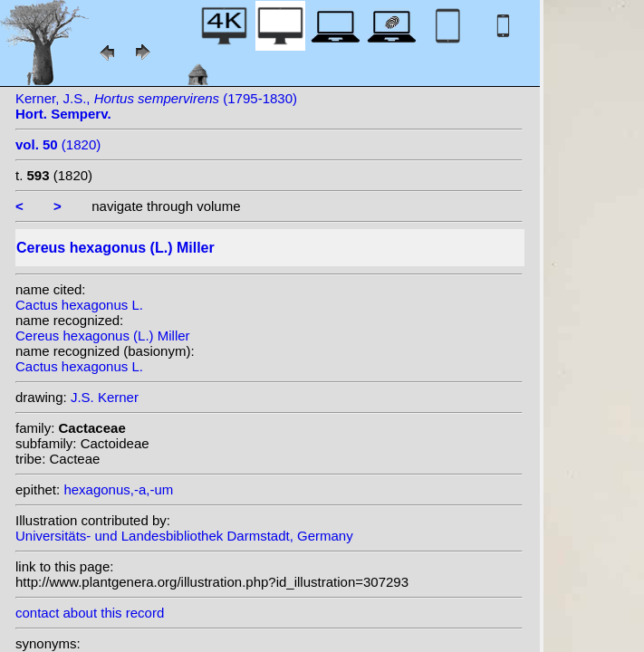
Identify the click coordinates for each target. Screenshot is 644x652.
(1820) (58, 144)
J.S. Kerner (105, 397)
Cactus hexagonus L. (79, 305)
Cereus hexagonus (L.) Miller (103, 336)
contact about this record (90, 613)
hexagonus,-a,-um (118, 489)
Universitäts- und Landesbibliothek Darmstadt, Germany (184, 536)
